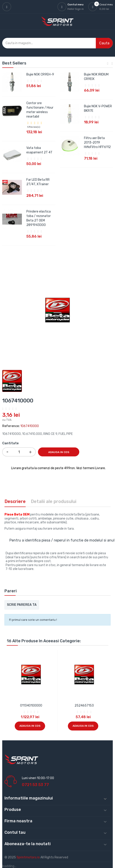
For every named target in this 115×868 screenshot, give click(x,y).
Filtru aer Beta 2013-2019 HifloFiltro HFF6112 (97, 143)
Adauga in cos (59, 452)
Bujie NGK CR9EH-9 (40, 74)
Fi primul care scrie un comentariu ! (33, 620)
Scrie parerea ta (22, 605)
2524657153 (84, 706)
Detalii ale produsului (54, 501)
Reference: (11, 426)
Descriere (15, 501)
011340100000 (31, 706)
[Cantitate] (19, 452)
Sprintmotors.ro (28, 857)
